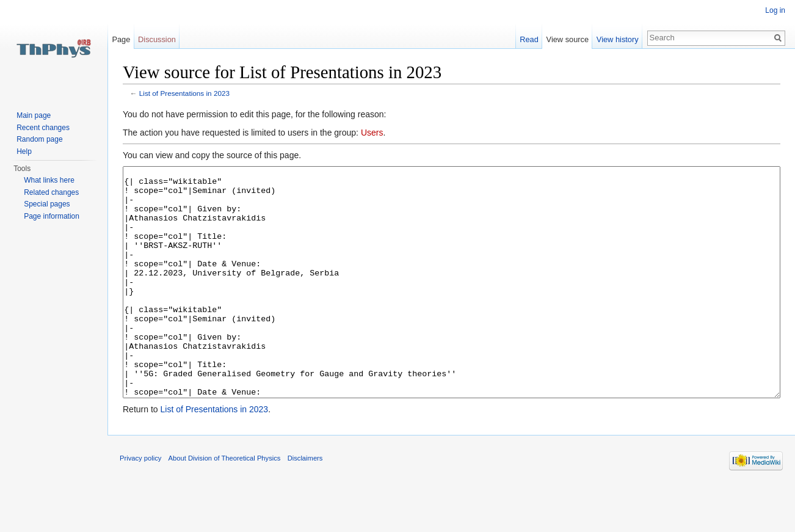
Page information (52, 216)
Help (24, 151)
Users (372, 133)
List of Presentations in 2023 (184, 93)
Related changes (51, 192)
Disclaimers (305, 504)
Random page (39, 139)
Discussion (157, 39)
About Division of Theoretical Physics (225, 504)
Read (529, 39)
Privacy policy (140, 504)
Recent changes (43, 128)
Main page (34, 115)
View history (618, 39)
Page (121, 39)
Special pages (47, 204)
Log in (775, 10)
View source (568, 39)
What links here (49, 180)
